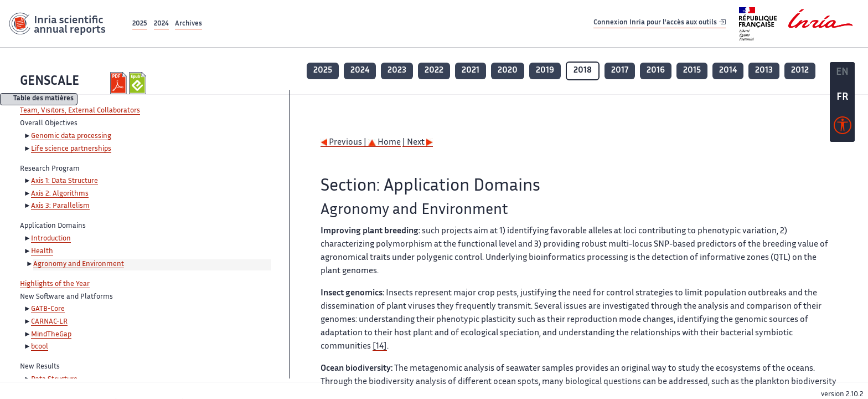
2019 (545, 71)
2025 (140, 24)
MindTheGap (51, 335)
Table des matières (43, 99)
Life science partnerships (71, 149)
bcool (40, 347)
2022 (434, 71)
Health (42, 252)
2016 (656, 71)
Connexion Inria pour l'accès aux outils (660, 24)
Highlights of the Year (55, 284)
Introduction (51, 239)
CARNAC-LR (49, 322)
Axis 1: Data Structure (64, 181)
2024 (161, 24)
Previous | (344, 143)
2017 (620, 71)
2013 (764, 71)
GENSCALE (50, 82)
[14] (380, 347)
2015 (692, 71)
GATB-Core (48, 309)
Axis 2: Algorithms (60, 194)
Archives (188, 24)
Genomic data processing (71, 136)
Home (384, 143)
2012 (800, 71)
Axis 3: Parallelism (60, 206)
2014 (728, 71)
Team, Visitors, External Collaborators (80, 111)
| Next (418, 143)
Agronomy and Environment (79, 264)
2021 (471, 71)
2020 (508, 71)
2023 (397, 71)
